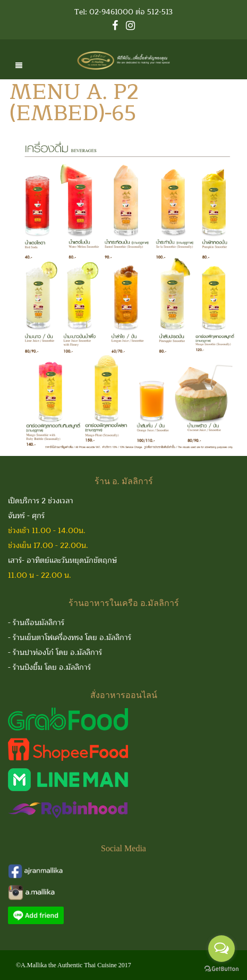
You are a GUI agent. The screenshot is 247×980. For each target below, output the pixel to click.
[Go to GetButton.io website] (222, 969)
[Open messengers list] (222, 949)
